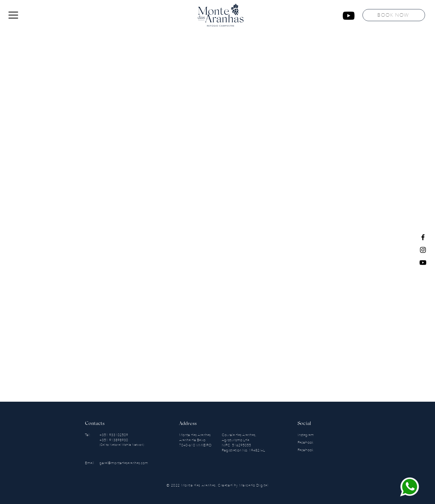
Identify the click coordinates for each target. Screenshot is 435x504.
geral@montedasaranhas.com (124, 463)
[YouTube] (349, 16)
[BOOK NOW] (394, 15)
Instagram (306, 435)
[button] (13, 15)
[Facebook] (423, 237)
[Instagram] (423, 250)
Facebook (306, 442)
